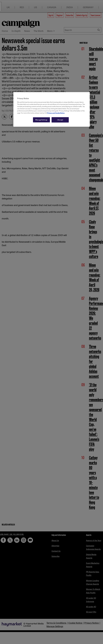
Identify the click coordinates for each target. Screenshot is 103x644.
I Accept (60, 120)
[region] (52, 109)
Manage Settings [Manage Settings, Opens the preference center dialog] (41, 120)
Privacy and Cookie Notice (56, 113)
